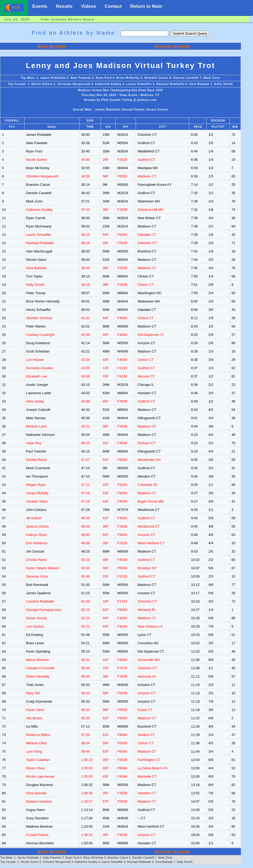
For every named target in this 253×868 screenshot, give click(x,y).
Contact (113, 6)
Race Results (52, 46)
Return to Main (146, 6)
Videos (88, 6)
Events (40, 6)
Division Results (172, 46)
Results (64, 6)
